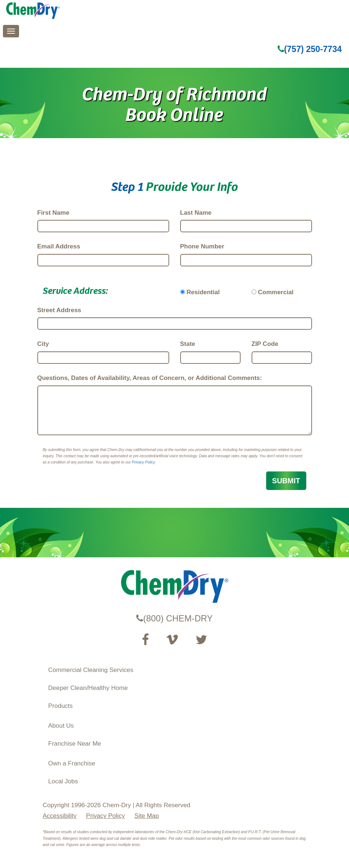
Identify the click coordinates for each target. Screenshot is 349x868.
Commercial (276, 292)
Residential (203, 292)
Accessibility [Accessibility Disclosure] (60, 816)
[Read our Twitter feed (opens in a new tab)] (201, 640)
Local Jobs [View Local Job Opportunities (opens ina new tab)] (63, 781)
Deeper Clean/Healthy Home (88, 688)
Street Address (59, 310)
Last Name (196, 213)
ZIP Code (265, 344)
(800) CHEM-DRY (174, 618)
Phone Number (202, 246)
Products (61, 706)
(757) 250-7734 (310, 49)
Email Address (59, 246)
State (188, 344)
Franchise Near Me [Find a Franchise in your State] (75, 744)
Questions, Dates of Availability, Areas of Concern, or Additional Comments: (150, 378)
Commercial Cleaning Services (91, 670)
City (43, 344)
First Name (53, 213)
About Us (61, 726)
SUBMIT (286, 481)
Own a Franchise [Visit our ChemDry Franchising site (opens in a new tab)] (72, 763)
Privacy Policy (143, 462)
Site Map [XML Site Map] (147, 816)
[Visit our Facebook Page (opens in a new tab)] (145, 640)
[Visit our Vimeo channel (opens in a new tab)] (172, 640)
